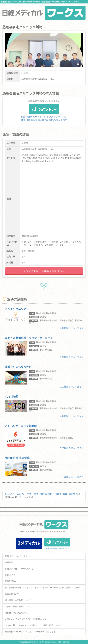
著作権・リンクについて (16, 613)
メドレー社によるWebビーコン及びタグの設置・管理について (33, 625)
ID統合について (12, 594)
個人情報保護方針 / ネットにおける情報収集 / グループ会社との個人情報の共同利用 (43, 588)
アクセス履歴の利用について (18, 607)
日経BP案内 (10, 581)
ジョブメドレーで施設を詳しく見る (44, 271)
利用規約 (9, 562)
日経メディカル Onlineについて (19, 569)
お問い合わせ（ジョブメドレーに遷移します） (26, 619)
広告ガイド (10, 575)
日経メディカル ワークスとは (18, 556)
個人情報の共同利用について (18, 600)
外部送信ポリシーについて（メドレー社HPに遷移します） (31, 632)
